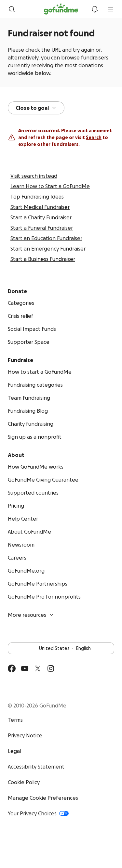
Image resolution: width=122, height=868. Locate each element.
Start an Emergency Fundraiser (48, 250)
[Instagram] (51, 670)
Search (94, 139)
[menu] (110, 11)
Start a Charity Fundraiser (41, 219)
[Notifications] (95, 11)
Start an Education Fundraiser (46, 240)
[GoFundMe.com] (61, 11)
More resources (31, 616)
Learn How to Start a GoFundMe (50, 188)
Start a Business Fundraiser (43, 261)
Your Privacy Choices (38, 815)
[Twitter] (38, 670)
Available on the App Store (65, 690)
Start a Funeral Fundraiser (42, 229)
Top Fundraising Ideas (37, 198)
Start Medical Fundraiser (40, 209)
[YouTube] (25, 670)
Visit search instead (34, 177)
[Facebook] (12, 670)
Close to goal (36, 110)
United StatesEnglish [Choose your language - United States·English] (61, 650)
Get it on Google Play (27, 690)
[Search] (12, 11)
